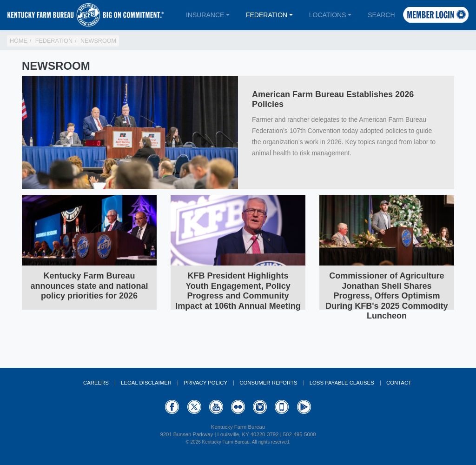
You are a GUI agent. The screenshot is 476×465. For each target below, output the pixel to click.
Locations (328, 15)
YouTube (216, 407)
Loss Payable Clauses (342, 383)
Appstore (282, 407)
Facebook (172, 407)
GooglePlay (304, 407)
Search (381, 15)
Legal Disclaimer (146, 383)
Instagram (260, 407)
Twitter (194, 407)
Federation (267, 15)
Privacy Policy (205, 383)
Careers (96, 383)
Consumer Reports (268, 383)
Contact (399, 383)
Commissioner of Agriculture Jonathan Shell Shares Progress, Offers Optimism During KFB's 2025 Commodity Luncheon (387, 296)
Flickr (238, 407)
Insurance (205, 15)
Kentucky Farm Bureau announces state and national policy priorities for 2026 (89, 286)
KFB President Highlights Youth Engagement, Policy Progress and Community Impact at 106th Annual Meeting (238, 291)
